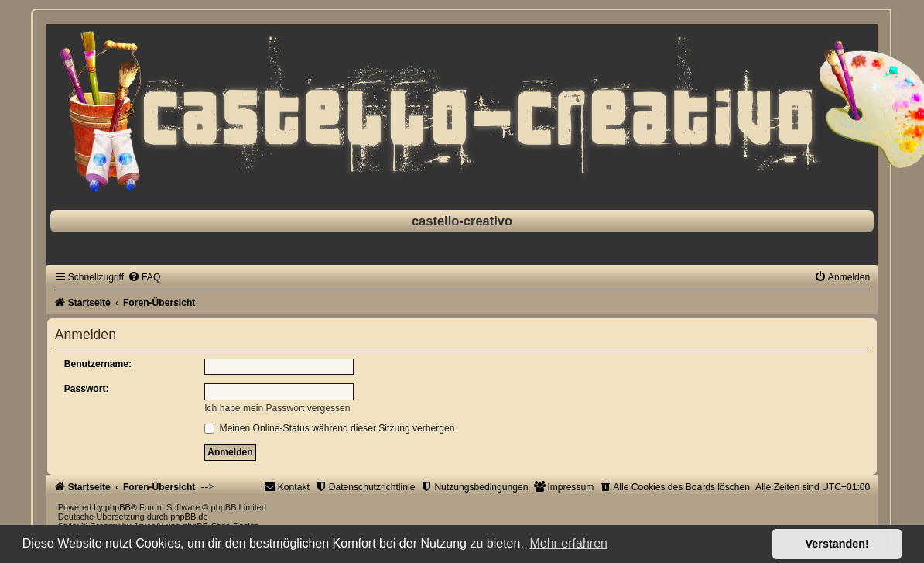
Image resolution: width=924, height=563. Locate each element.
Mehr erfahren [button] (568, 543)
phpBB (118, 507)
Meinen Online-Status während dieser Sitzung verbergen (329, 428)
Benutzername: (98, 364)
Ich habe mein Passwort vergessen (277, 408)
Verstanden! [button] (837, 544)
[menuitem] (144, 277)
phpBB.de (189, 517)
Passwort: (87, 389)
